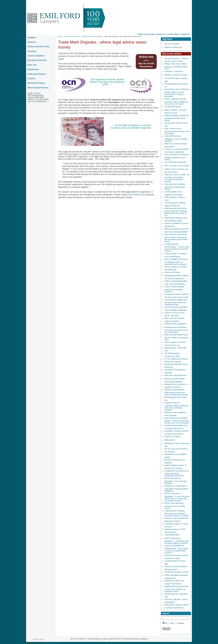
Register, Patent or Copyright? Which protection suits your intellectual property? (176, 406)
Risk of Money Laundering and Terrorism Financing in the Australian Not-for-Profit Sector (176, 238)
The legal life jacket (173, 106)
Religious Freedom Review (176, 75)
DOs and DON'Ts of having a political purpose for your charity (177, 157)
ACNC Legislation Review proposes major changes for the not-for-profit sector (176, 101)
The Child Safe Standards (175, 162)
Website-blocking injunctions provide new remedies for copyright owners (176, 589)
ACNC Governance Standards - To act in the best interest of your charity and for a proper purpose (177, 497)
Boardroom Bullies (172, 272)
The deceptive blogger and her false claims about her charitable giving (176, 302)
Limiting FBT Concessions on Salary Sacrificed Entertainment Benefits (177, 473)
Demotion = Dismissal (174, 71)
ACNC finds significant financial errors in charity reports (175, 506)
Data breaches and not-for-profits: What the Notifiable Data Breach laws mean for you (176, 212)
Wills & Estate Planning (38, 88)
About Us (161, 34)
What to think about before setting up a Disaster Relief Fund (176, 66)
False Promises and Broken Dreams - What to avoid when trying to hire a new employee (177, 420)
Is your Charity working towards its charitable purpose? (174, 289)
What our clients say (173, 47)
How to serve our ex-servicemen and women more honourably (177, 131)
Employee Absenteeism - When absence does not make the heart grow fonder (176, 392)
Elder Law (32, 65)
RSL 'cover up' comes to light (177, 166)
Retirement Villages (36, 83)
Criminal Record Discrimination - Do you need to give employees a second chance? (177, 248)
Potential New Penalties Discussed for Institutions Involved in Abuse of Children (177, 513)
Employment (33, 69)
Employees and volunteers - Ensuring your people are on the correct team (176, 330)
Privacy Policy (38, 639)
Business (32, 42)
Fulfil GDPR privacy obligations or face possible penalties (176, 139)
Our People (150, 34)
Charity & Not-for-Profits (72, 36)
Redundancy (170, 440)
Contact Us (185, 34)
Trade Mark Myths (172, 535)
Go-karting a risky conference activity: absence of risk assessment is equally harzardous (177, 93)
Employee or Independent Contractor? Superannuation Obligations (176, 488)
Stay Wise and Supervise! (175, 375)
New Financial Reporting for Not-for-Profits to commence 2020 (176, 337)
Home (141, 34)
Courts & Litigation (36, 56)
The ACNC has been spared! (177, 572)
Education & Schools (37, 60)
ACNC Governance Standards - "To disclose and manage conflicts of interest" (177, 541)
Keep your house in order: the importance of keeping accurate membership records (177, 178)
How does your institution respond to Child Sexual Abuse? (175, 187)
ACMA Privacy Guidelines (175, 324)
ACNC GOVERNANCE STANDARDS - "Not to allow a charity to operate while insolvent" (176, 549)
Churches (32, 51)
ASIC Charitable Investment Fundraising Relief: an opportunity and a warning (176, 262)
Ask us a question (172, 44)
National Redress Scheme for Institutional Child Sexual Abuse (177, 118)
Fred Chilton (134, 195)
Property (31, 78)
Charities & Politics (172, 436)
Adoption (32, 38)
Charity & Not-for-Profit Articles (92, 36)
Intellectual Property (37, 74)
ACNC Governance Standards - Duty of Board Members (175, 481)
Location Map (172, 34)
